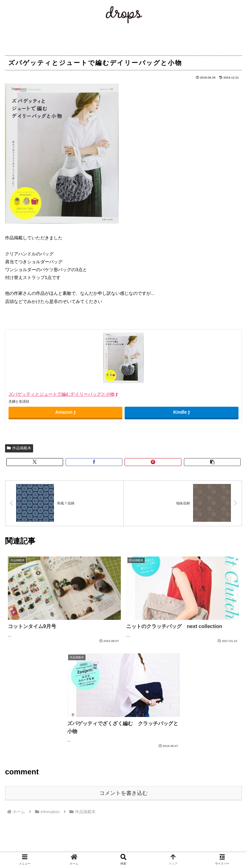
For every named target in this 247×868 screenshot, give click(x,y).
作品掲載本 (19, 448)
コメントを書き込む (123, 793)
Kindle (182, 412)
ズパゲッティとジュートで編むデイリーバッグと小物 (63, 394)
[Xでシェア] (35, 462)
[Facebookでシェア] (94, 462)
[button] (212, 462)
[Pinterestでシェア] (153, 462)
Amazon (65, 412)
